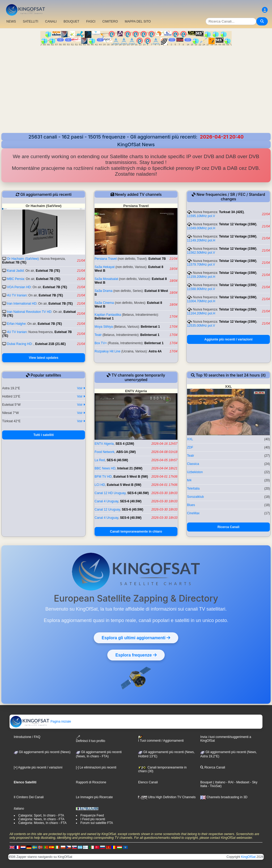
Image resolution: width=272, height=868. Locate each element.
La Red (100, 460)
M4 (189, 480)
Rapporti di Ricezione (91, 782)
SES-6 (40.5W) (117, 460)
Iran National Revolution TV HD (29, 312)
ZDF (190, 447)
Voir (81, 388)
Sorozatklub (195, 497)
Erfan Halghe (16, 324)
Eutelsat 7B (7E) (14, 262)
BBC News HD (105, 468)
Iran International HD (22, 304)
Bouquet (206, 782)
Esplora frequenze (136, 655)
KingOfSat (248, 857)
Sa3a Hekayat (105, 267)
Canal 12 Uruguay (107, 509)
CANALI (51, 21)
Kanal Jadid (15, 271)
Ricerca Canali (229, 527)
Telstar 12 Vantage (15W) (238, 224)
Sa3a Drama (103, 291)
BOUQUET (71, 21)
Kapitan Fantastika (108, 315)
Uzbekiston (195, 472)
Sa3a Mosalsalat (106, 279)
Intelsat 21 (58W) (130, 468)
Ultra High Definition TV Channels (167, 797)
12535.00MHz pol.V (201, 326)
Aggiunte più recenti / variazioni (228, 339)
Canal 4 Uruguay (106, 501)
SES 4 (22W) (125, 444)
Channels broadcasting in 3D (224, 797)
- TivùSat (214, 786)
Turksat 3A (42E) (231, 212)
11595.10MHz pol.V (201, 216)
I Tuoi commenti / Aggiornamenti (161, 739)
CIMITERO (110, 21)
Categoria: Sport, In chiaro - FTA (41, 815)
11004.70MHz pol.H (201, 301)
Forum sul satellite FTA (97, 823)
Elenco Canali (148, 782)
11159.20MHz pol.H (201, 277)
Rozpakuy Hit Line (107, 351)
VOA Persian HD (19, 287)
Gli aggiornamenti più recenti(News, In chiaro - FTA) (99, 754)
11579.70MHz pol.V (201, 265)
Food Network (105, 452)
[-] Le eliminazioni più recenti (96, 767)
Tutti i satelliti (44, 435)
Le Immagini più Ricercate (94, 797)
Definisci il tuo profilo (91, 739)
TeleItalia (193, 489)
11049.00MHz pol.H (201, 228)
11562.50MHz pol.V (201, 253)
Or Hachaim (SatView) (23, 259)
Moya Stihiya (104, 327)
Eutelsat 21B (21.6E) (50, 344)
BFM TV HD (103, 477)
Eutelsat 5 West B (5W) (131, 477)
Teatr (98, 335)
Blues (191, 505)
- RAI (229, 782)
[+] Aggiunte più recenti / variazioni (38, 767)
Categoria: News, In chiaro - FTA (41, 819)
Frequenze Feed (92, 815)
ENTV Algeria (104, 444)
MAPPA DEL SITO (138, 21)
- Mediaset (241, 782)
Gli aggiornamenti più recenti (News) (42, 752)
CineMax (193, 513)
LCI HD (100, 485)
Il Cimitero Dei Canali (29, 797)
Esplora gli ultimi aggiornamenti (136, 638)
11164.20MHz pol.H (201, 313)
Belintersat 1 (104, 318)
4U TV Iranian (17, 295)
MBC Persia (15, 279)
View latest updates (43, 358)
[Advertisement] (136, 85)
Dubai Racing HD (19, 344)
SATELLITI (31, 21)
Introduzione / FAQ (27, 737)
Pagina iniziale (41, 722)
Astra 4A (155, 351)
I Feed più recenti (93, 819)
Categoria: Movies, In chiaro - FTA (42, 823)
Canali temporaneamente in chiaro (136, 532)
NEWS (11, 21)
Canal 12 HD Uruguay (110, 493)
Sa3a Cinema (104, 303)
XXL (190, 439)
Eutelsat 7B (157, 259)
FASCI (91, 21)
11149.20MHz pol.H (201, 240)
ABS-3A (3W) (126, 452)
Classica (193, 464)
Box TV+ (101, 343)
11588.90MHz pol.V (201, 289)
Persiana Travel (106, 259)
